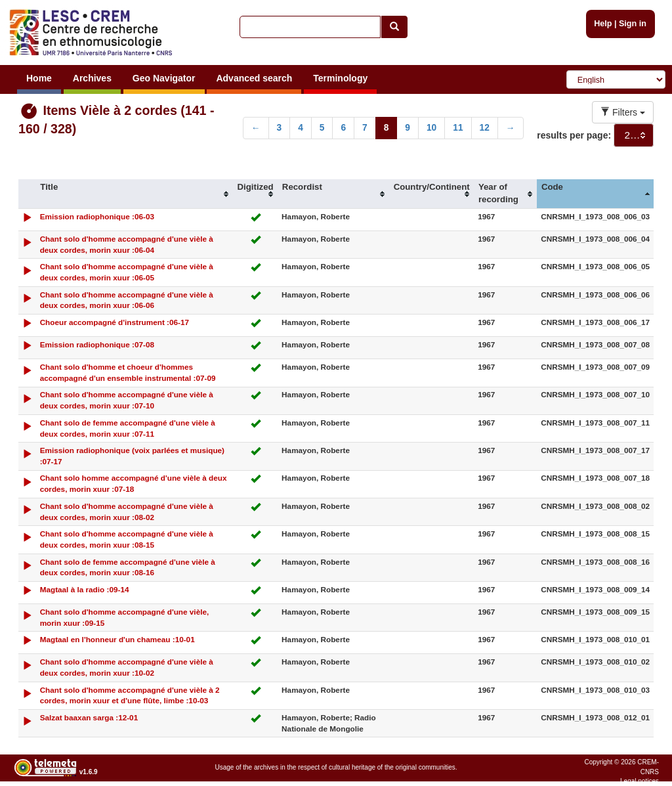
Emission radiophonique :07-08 (97, 344)
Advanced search (254, 78)
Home (39, 78)
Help (603, 24)
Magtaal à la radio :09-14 (85, 589)
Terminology (340, 78)
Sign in (633, 24)
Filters (623, 112)
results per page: (574, 135)
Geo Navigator (164, 78)
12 (485, 128)
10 (431, 128)
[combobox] (634, 135)
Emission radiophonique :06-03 (97, 216)
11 (458, 128)
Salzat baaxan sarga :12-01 (89, 717)
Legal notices (640, 781)
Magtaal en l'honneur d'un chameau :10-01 (117, 639)
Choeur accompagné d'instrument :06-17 (115, 322)
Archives (92, 78)
